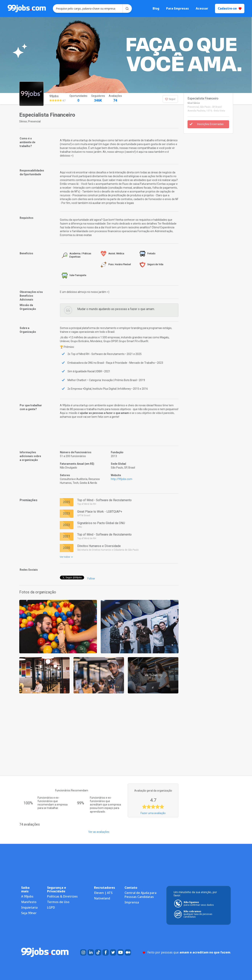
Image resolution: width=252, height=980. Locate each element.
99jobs (54, 96)
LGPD (51, 907)
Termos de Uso (58, 902)
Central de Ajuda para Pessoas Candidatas (140, 895)
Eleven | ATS (103, 893)
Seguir (170, 99)
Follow (91, 578)
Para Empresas (178, 8)
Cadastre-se (230, 8)
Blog (156, 8)
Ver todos (66, 557)
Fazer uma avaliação (153, 813)
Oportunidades (78, 99)
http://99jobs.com (122, 479)
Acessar (202, 8)
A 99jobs (27, 896)
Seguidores (98, 99)
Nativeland (102, 898)
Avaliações (115, 99)
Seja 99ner (29, 913)
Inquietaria (29, 907)
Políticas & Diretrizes (62, 896)
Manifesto (29, 902)
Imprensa (132, 902)
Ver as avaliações (99, 832)
